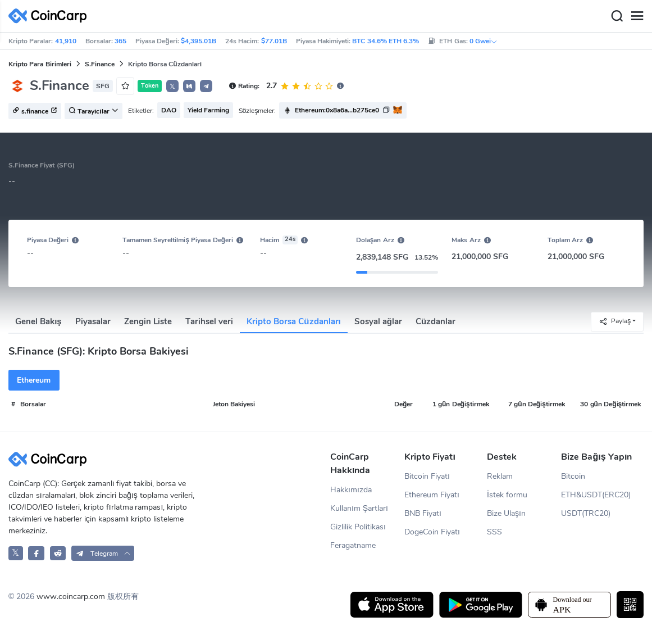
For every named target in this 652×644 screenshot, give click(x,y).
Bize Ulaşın (506, 513)
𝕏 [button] (172, 87)
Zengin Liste (148, 321)
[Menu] (637, 16)
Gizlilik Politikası (358, 527)
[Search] (617, 16)
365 (120, 41)
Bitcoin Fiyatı (427, 476)
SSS (494, 532)
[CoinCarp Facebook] (36, 553)
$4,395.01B (199, 41)
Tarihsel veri (209, 321)
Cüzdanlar (436, 321)
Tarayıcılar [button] (94, 111)
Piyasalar (93, 321)
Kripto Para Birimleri (40, 64)
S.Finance (100, 64)
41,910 (66, 41)
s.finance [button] (35, 111)
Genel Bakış (38, 321)
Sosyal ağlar (378, 321)
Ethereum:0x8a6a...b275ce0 (337, 110)
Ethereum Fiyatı (432, 495)
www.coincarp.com (71, 597)
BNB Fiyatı (423, 513)
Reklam (500, 476)
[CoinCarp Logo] (51, 16)
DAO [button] (169, 110)
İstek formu (507, 495)
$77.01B (274, 41)
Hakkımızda (351, 490)
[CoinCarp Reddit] (58, 553)
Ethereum (34, 380)
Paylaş (615, 321)
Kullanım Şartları (359, 508)
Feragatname (353, 545)
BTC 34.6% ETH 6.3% (386, 41)
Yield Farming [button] (208, 110)
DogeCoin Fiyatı (432, 532)
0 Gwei (484, 41)
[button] (189, 86)
